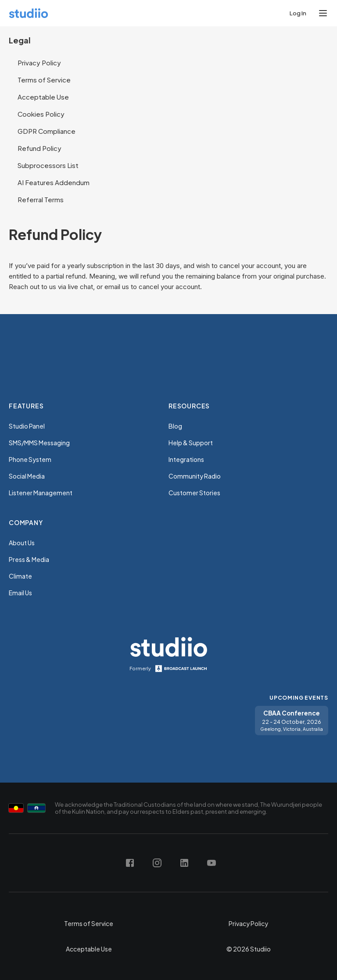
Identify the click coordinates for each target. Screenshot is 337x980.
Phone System (30, 459)
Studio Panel (27, 426)
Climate (20, 576)
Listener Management (41, 493)
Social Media (27, 476)
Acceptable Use (43, 97)
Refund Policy (39, 148)
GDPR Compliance (47, 131)
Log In (298, 13)
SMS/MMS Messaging (39, 443)
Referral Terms (41, 199)
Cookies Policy (41, 114)
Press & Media (29, 559)
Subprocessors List (48, 165)
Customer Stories (194, 493)
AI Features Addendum (54, 182)
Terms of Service (44, 80)
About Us (22, 543)
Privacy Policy (39, 63)
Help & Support (191, 443)
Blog (175, 426)
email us (117, 287)
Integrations (186, 459)
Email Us (20, 593)
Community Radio (195, 476)
